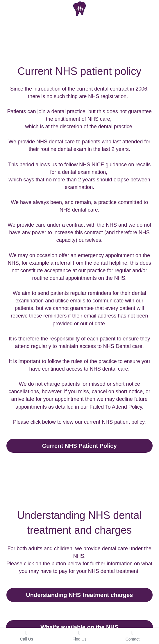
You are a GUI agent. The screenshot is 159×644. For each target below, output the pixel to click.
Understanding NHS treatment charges (79, 595)
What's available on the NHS (79, 627)
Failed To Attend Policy (116, 407)
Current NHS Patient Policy (79, 446)
